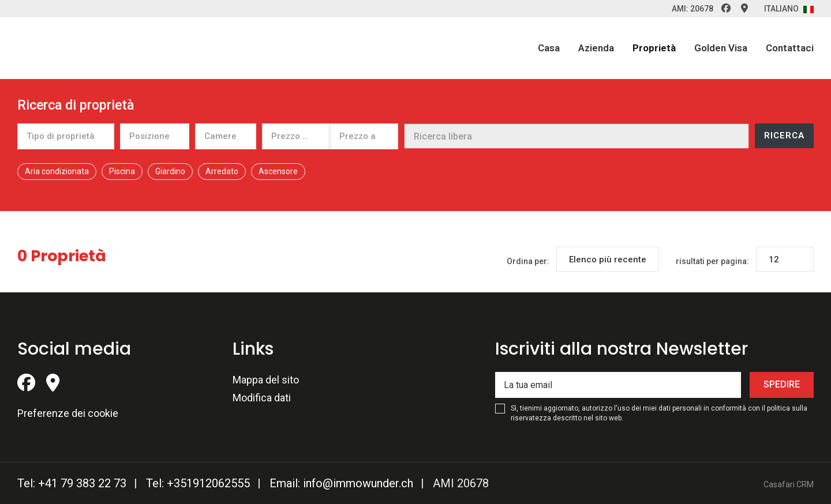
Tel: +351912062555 (198, 483)
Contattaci (790, 48)
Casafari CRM (789, 484)
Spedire (782, 384)
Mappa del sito (266, 380)
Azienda (596, 48)
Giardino (170, 171)
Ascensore (278, 171)
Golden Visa (721, 48)
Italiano (789, 9)
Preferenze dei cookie (68, 413)
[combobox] (66, 136)
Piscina (122, 171)
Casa (549, 48)
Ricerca (784, 136)
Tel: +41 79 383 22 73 (72, 483)
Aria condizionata (57, 171)
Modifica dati (262, 398)
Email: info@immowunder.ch (341, 483)
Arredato (222, 171)
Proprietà (654, 48)
